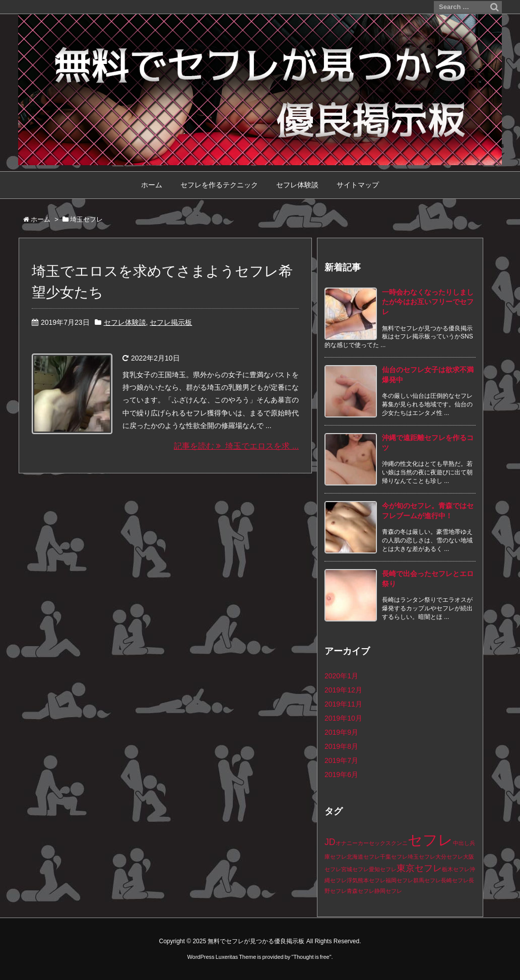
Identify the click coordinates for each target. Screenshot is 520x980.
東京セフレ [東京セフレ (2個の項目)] (419, 868)
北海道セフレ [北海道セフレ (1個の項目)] (363, 857)
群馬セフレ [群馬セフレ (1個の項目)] (427, 880)
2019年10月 (343, 718)
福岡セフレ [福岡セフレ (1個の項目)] (399, 880)
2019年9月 (341, 732)
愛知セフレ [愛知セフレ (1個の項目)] (383, 869)
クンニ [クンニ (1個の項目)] (399, 843)
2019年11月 (343, 704)
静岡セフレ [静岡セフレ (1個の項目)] (388, 891)
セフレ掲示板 (171, 322)
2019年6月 (341, 775)
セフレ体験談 (125, 322)
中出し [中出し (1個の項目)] (461, 843)
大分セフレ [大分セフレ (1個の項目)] (449, 857)
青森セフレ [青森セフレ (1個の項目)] (361, 891)
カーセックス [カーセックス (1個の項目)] (374, 843)
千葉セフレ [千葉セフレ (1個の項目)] (394, 857)
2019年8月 (341, 746)
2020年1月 (341, 676)
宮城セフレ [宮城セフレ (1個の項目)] (355, 869)
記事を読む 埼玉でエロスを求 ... (236, 446)
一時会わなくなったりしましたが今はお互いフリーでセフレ (428, 302)
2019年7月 (341, 760)
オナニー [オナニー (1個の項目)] (347, 843)
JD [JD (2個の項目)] (330, 842)
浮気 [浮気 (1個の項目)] (352, 880)
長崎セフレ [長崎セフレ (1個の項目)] (455, 880)
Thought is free (311, 957)
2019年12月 (343, 690)
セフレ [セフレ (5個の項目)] (430, 840)
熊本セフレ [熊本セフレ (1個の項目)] (372, 880)
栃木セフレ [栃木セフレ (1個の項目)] (456, 869)
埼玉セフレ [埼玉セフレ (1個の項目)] (421, 857)
